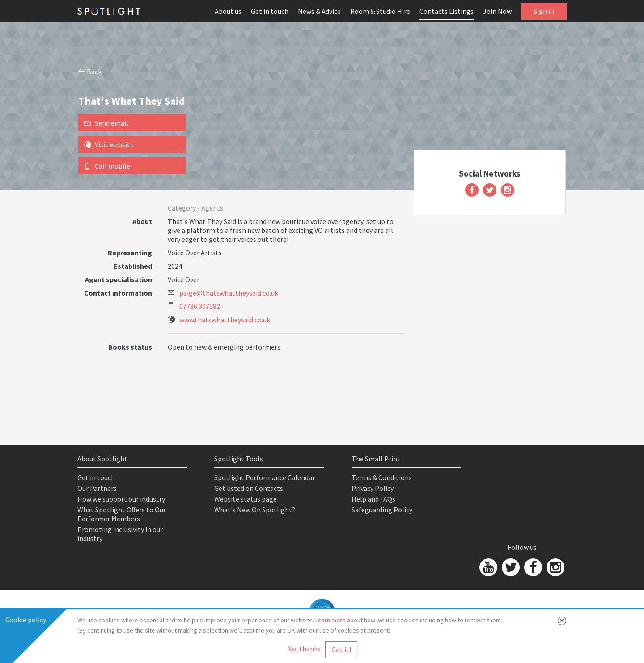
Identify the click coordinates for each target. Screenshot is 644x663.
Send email (106, 123)
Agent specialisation (119, 279)
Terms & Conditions (382, 477)
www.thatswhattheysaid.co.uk (225, 320)
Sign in (544, 11)
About (142, 221)
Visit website (109, 144)
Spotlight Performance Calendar (265, 477)
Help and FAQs (373, 499)
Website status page (246, 499)
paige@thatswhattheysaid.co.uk (229, 293)
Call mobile (107, 166)
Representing (130, 253)
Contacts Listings (447, 11)
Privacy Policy (373, 488)
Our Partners (97, 488)
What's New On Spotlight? (255, 510)
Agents (212, 208)
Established (133, 266)
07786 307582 (200, 306)
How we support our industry (121, 499)
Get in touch (270, 11)
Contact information (118, 293)
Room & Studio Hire (380, 11)
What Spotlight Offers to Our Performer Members (122, 514)
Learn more (330, 620)
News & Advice (319, 11)
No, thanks (304, 649)
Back (90, 72)
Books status (130, 347)
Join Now (497, 11)
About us (228, 11)
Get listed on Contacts (249, 488)
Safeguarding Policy (382, 510)
